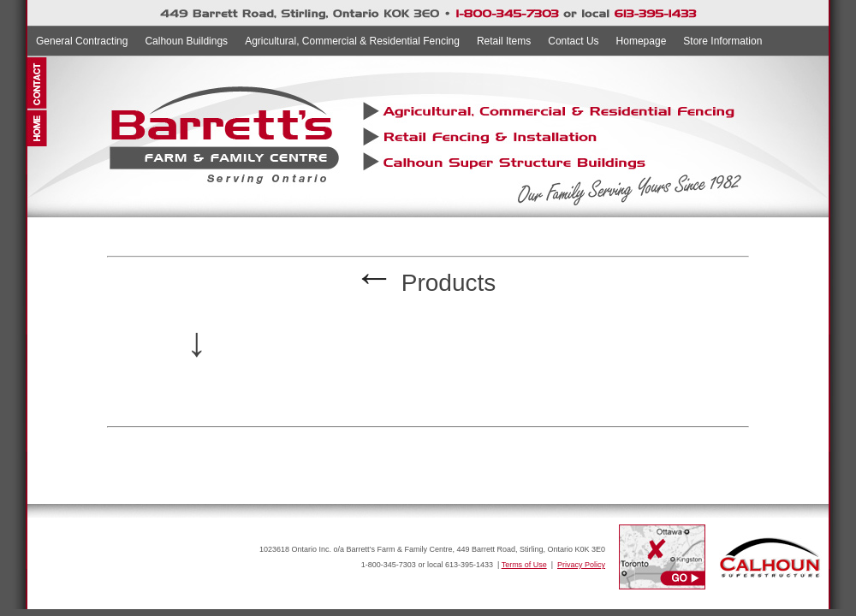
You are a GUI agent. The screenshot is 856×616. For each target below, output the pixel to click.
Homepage (642, 41)
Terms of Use (524, 565)
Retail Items (504, 41)
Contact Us (573, 41)
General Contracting (82, 41)
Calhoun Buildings (186, 41)
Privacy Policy (581, 565)
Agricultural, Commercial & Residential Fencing (352, 41)
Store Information (722, 41)
